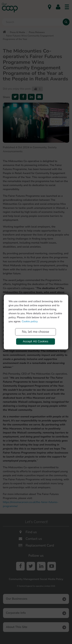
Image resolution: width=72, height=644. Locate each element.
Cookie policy (30, 321)
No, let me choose (36, 332)
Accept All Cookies (36, 341)
